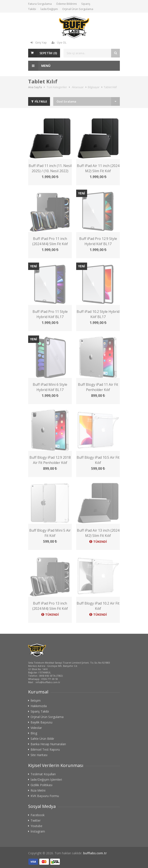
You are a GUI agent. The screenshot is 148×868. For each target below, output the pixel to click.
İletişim (36, 701)
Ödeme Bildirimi (66, 4)
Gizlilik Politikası (41, 785)
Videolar (36, 728)
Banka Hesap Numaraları (48, 744)
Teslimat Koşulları (43, 774)
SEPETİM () (48, 53)
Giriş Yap (39, 42)
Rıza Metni (38, 790)
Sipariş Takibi (40, 711)
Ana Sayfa (35, 87)
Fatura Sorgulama (40, 4)
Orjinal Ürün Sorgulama (78, 9)
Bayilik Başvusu (41, 722)
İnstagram (38, 831)
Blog (34, 733)
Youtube (36, 826)
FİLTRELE (39, 101)
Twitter (36, 821)
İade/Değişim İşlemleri (46, 780)
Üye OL (59, 42)
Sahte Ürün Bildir (42, 739)
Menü (39, 66)
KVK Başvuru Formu (45, 796)
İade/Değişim (49, 9)
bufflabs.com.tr (95, 853)
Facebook (38, 815)
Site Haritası (39, 755)
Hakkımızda (39, 706)
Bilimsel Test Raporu (45, 750)
